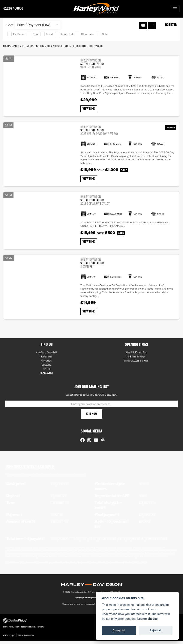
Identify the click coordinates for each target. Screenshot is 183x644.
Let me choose (148, 619)
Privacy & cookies (26, 639)
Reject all (156, 630)
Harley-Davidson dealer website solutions (24, 630)
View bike (89, 109)
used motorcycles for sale (92, 607)
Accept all (119, 630)
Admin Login (9, 639)
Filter (171, 25)
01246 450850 (13, 9)
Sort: (10, 25)
